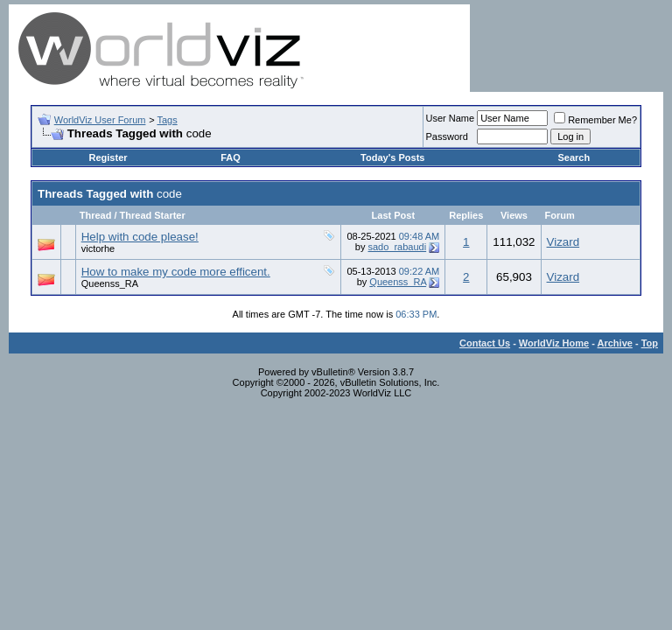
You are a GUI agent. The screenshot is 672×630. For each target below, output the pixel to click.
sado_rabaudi (397, 247)
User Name (451, 118)
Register (108, 157)
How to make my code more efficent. (176, 272)
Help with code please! (140, 237)
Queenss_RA (110, 283)
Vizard (563, 242)
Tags (167, 120)
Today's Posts (392, 157)
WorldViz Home (554, 343)
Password (447, 136)
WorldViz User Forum (100, 120)
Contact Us (485, 343)
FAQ (231, 157)
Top (650, 343)
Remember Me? (595, 120)
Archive (615, 343)
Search (574, 157)
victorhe (98, 248)
